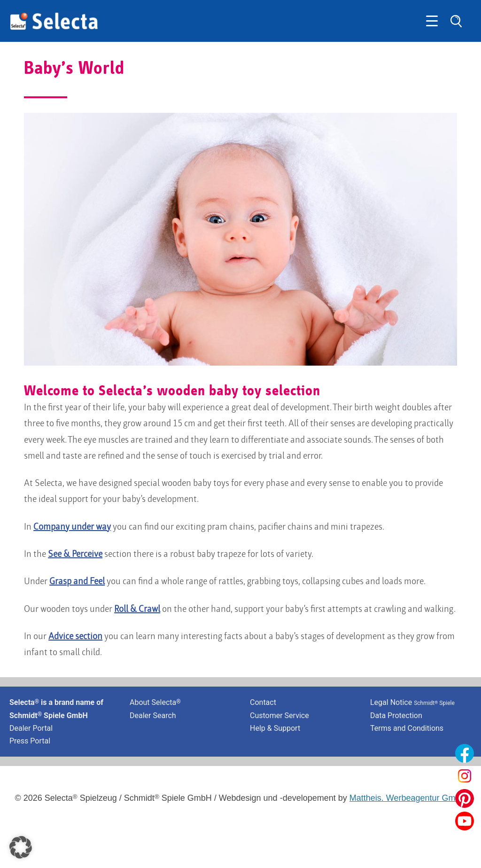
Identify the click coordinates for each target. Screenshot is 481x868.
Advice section (75, 637)
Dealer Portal (31, 728)
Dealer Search (153, 716)
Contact (263, 702)
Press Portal (30, 741)
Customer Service (279, 716)
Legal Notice (412, 702)
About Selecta (155, 702)
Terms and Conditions (407, 728)
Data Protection (396, 716)
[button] (21, 847)
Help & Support (275, 728)
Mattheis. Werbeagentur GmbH (408, 798)
